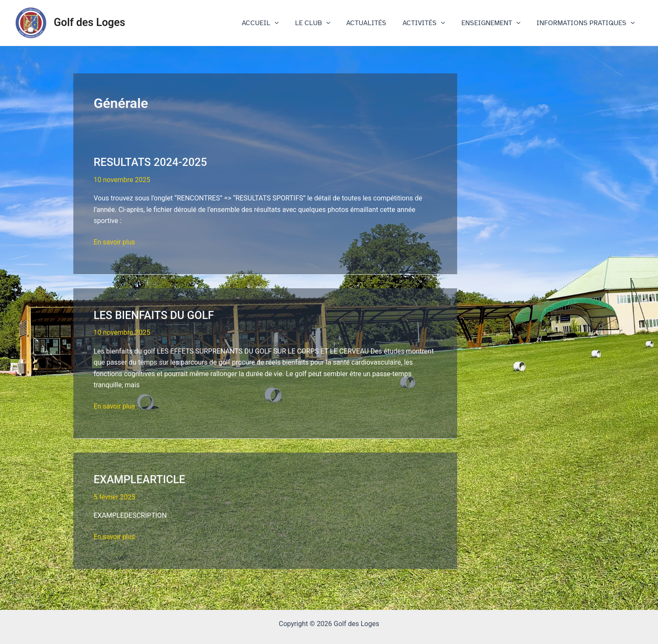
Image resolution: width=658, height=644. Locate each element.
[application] (289, 23)
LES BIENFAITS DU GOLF (155, 315)
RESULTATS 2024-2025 (151, 162)
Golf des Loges (90, 22)
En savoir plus (115, 242)
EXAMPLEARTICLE (140, 479)
